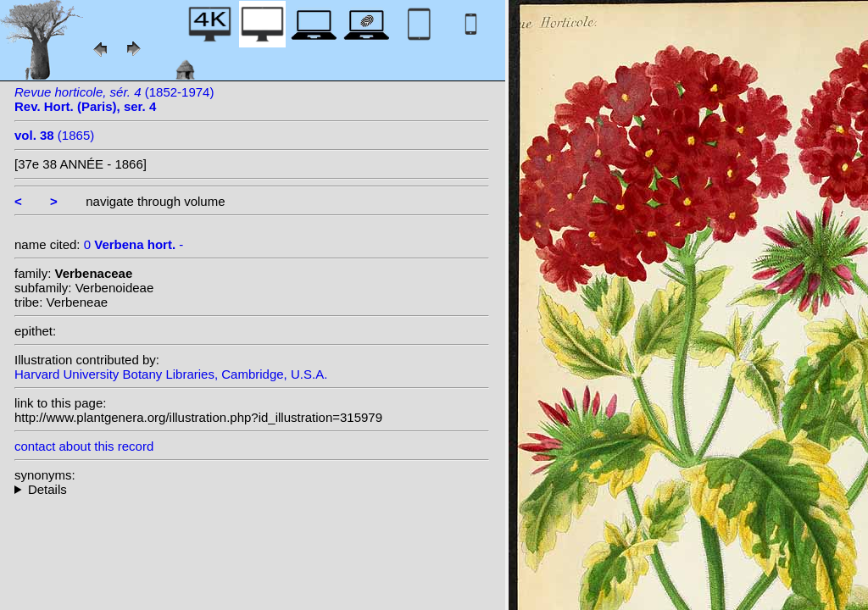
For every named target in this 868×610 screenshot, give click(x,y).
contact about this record (84, 446)
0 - (134, 244)
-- (252, 489)
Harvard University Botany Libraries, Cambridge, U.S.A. (171, 374)
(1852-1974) (114, 99)
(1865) (54, 135)
